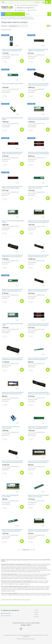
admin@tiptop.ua (26, 636)
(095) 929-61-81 (15, 610)
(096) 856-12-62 (7, 610)
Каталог (9, 14)
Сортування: (4, 26)
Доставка (36, 612)
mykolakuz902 (33, 10)
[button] (3, 2)
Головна (36, 610)
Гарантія (36, 614)
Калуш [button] (37, 2)
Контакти (36, 617)
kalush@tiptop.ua (7, 616)
